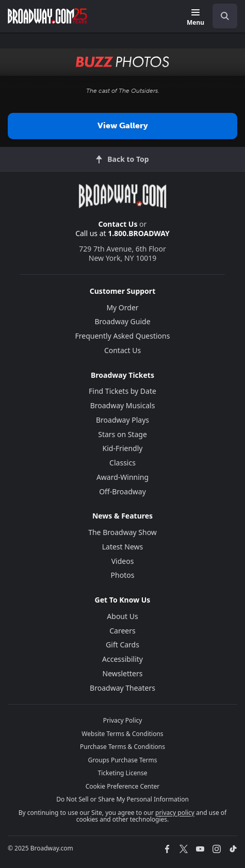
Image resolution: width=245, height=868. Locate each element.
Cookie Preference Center (123, 786)
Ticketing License (123, 773)
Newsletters (123, 673)
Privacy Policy (123, 720)
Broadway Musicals (123, 405)
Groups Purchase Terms (123, 760)
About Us (122, 616)
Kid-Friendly (123, 448)
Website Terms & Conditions (122, 734)
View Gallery (123, 126)
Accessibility (123, 659)
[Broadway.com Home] (47, 16)
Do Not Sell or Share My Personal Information (123, 799)
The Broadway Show (123, 532)
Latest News (123, 547)
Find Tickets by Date (123, 391)
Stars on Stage (123, 434)
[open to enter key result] (225, 16)
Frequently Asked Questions (123, 336)
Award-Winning (123, 477)
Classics (123, 463)
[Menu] (195, 18)
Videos (123, 561)
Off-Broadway (123, 491)
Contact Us (118, 224)
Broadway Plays (123, 420)
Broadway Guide (122, 321)
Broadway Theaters (123, 688)
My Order (122, 307)
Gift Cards (123, 645)
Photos (123, 575)
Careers (122, 631)
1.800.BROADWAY (139, 233)
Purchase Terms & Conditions (123, 747)
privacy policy (175, 813)
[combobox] (221, 16)
